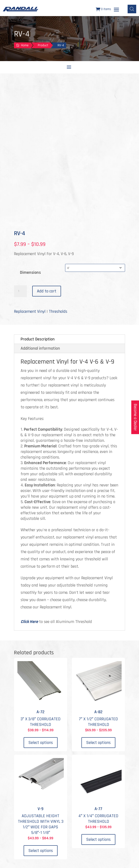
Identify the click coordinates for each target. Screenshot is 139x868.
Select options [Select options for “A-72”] (41, 743)
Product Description (38, 339)
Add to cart (47, 291)
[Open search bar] (132, 9)
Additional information (40, 348)
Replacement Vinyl (30, 311)
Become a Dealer (135, 417)
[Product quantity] (20, 291)
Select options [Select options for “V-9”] (41, 851)
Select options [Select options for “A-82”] (98, 743)
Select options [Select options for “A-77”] (98, 839)
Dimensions (30, 272)
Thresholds (58, 311)
